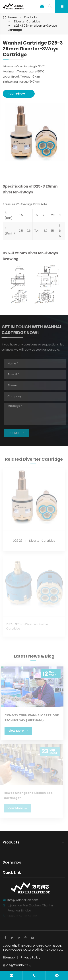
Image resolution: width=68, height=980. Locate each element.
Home (12, 17)
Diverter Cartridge (27, 21)
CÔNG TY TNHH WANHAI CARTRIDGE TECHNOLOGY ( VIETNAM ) (30, 718)
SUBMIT (18, 433)
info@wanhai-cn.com (23, 898)
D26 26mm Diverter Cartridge (34, 539)
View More (17, 731)
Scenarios (12, 862)
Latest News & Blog (34, 658)
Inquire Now (18, 94)
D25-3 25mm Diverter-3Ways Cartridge (32, 28)
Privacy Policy (30, 957)
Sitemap (9, 957)
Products (30, 17)
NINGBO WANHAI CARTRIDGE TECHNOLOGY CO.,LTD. (32, 948)
